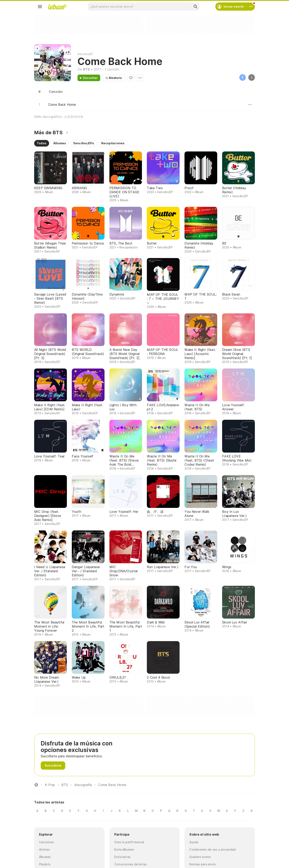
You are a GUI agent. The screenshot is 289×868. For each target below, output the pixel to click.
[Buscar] (195, 7)
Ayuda (194, 842)
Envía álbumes (124, 849)
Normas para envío (203, 864)
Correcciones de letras (131, 864)
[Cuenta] (251, 7)
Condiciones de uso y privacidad (213, 849)
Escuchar (91, 78)
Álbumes (45, 857)
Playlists (45, 864)
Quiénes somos (200, 857)
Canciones (46, 842)
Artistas (44, 849)
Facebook (243, 77)
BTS (87, 69)
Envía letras (123, 857)
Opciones (140, 78)
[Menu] (40, 7)
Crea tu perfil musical (129, 842)
